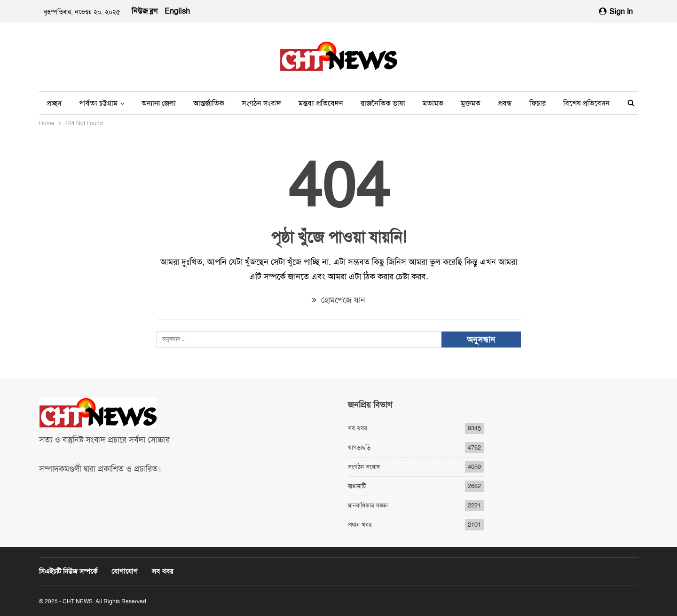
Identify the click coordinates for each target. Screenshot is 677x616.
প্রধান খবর (360, 525)
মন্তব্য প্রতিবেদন (321, 103)
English (177, 11)
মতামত (433, 103)
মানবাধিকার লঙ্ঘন (368, 505)
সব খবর (357, 428)
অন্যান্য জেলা (159, 103)
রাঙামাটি (357, 486)
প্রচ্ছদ (54, 103)
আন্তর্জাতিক (209, 103)
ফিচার (538, 103)
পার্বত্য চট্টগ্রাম (98, 103)
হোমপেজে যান (338, 300)
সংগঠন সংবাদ (261, 103)
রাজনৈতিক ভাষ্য (383, 103)
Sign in (616, 12)
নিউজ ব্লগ (145, 11)
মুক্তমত (471, 103)
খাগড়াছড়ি (359, 447)
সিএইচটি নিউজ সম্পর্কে (68, 571)
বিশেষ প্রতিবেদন (586, 103)
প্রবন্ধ (505, 103)
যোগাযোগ (125, 571)
